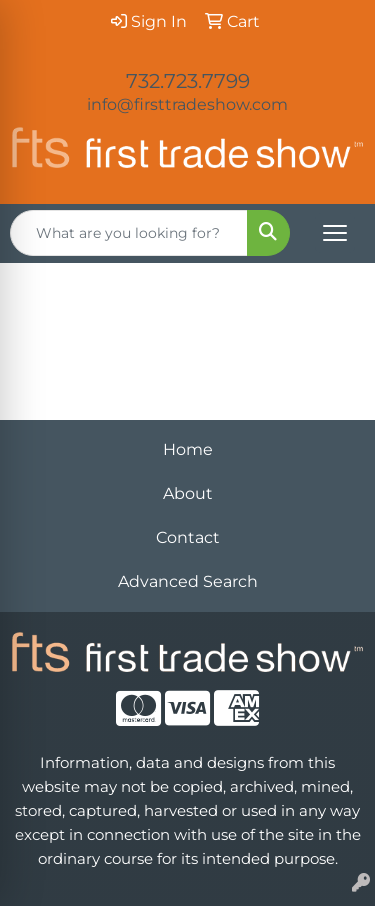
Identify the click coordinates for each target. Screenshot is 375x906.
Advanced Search (188, 581)
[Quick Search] (129, 233)
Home (188, 449)
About (188, 493)
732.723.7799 (188, 81)
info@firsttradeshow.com (187, 104)
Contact (188, 537)
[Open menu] (335, 233)
